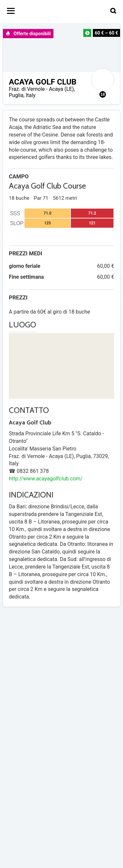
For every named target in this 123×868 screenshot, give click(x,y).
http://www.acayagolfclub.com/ (46, 479)
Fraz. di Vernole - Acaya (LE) (41, 89)
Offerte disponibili (28, 34)
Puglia (16, 95)
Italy (31, 95)
